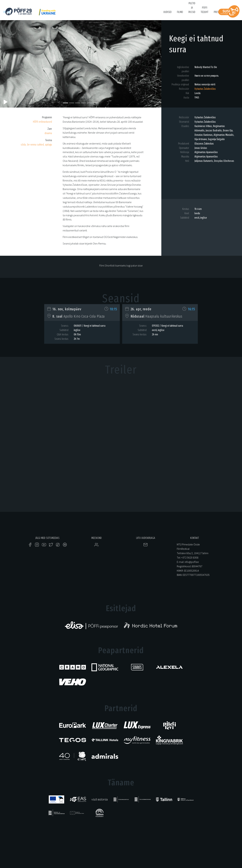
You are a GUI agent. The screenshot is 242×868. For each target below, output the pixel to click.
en (5, 12)
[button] (12, 62)
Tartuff (118, 14)
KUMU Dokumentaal (100, 14)
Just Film (56, 14)
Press (217, 12)
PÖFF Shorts (71, 14)
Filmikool (131, 14)
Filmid (180, 12)
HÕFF (84, 14)
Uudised (167, 12)
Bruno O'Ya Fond (148, 14)
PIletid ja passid (192, 8)
